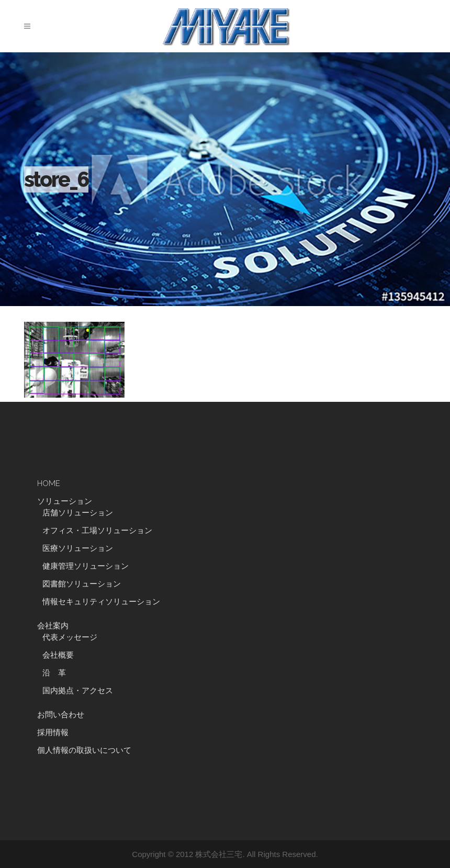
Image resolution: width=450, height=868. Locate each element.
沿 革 (58, 673)
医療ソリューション (78, 548)
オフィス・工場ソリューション (97, 531)
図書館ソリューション (82, 584)
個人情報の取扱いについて (84, 750)
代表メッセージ (70, 637)
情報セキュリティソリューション (101, 602)
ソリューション (65, 501)
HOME (49, 483)
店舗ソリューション (78, 513)
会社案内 (53, 626)
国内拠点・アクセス (78, 691)
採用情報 (53, 732)
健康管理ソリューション (86, 566)
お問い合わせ (61, 715)
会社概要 (58, 655)
